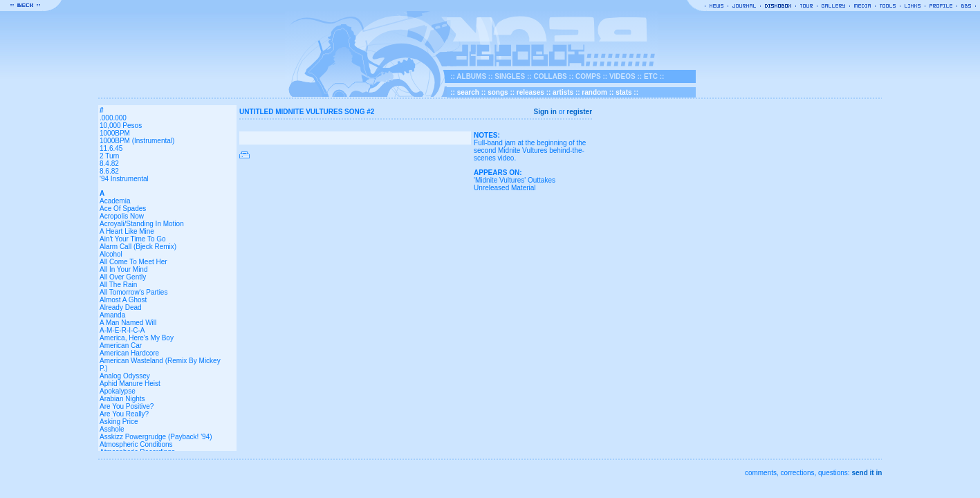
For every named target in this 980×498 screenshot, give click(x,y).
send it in (867, 473)
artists (563, 92)
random (594, 92)
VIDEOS (622, 76)
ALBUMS (471, 76)
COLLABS (550, 76)
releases (530, 92)
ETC (651, 76)
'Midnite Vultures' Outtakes (515, 180)
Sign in (545, 112)
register (579, 112)
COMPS (588, 76)
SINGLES (510, 76)
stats (623, 92)
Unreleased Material (505, 188)
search (468, 92)
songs (498, 92)
